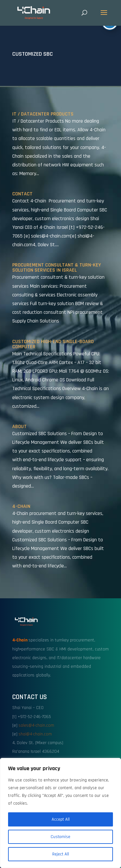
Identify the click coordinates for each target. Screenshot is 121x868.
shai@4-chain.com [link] (35, 734)
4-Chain (21, 506)
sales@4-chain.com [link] (36, 725)
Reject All (61, 854)
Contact (22, 194)
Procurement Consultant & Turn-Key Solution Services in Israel (57, 268)
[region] (60, 813)
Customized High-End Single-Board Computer (53, 344)
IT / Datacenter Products (43, 114)
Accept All (61, 819)
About (20, 427)
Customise (60, 837)
